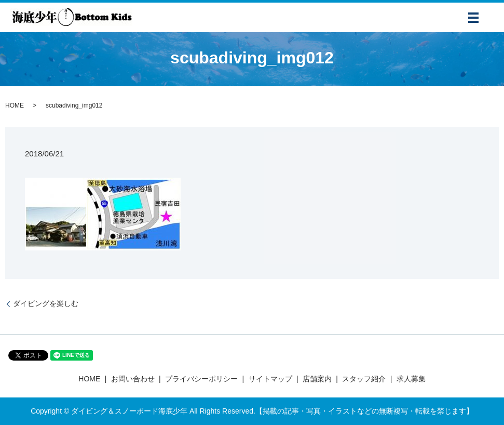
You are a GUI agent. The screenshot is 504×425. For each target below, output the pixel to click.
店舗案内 (317, 379)
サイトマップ (270, 379)
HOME (15, 105)
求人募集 (411, 379)
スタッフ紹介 (364, 379)
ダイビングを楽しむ (46, 303)
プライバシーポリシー (201, 379)
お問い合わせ (133, 379)
